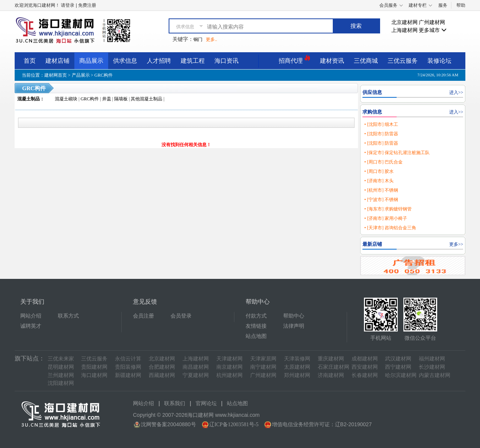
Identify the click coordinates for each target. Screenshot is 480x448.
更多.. (211, 39)
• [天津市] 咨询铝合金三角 (390, 228)
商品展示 (91, 61)
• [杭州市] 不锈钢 (381, 190)
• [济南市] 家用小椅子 (386, 218)
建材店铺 (57, 61)
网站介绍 (31, 316)
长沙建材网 (432, 367)
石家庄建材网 (334, 367)
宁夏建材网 (196, 375)
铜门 (198, 39)
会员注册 (143, 316)
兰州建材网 (61, 375)
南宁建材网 (263, 367)
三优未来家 (61, 359)
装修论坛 (439, 61)
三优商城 (366, 61)
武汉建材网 (398, 359)
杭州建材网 (229, 375)
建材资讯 (332, 61)
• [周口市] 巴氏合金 (383, 162)
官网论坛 (206, 403)
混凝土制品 (29, 99)
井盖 (107, 99)
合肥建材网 (162, 367)
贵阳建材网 (94, 367)
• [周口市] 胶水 (379, 171)
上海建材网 (405, 30)
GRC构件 (103, 75)
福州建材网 (432, 359)
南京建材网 (229, 367)
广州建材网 (432, 22)
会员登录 (181, 316)
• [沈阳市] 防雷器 (381, 134)
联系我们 (175, 403)
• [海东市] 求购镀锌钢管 (388, 209)
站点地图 (256, 336)
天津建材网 (229, 359)
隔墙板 (121, 99)
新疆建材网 (128, 375)
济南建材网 (331, 375)
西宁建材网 (398, 367)
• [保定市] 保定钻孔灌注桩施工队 (397, 153)
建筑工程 (193, 61)
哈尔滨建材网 (401, 375)
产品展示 (81, 75)
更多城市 (433, 30)
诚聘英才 (31, 326)
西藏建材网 (162, 375)
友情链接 (256, 326)
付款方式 (256, 316)
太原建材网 (297, 367)
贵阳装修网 (128, 367)
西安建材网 (365, 367)
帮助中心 (294, 316)
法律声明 (294, 326)
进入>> (456, 92)
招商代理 (294, 60)
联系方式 (68, 316)
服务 (443, 5)
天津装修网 (297, 359)
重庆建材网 (331, 359)
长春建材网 (365, 375)
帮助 (461, 5)
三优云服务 (403, 61)
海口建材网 (94, 375)
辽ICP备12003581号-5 (234, 425)
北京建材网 (405, 22)
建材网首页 (56, 75)
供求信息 (125, 61)
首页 (30, 61)
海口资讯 (226, 61)
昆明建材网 (61, 367)
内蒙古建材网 (435, 375)
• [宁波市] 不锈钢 (381, 200)
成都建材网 (365, 359)
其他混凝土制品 (146, 99)
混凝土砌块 (66, 99)
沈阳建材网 (61, 383)
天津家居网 (263, 359)
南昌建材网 (196, 367)
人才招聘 (159, 61)
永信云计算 (128, 359)
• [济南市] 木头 (379, 181)
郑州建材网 (297, 375)
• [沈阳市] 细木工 (381, 124)
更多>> (456, 244)
